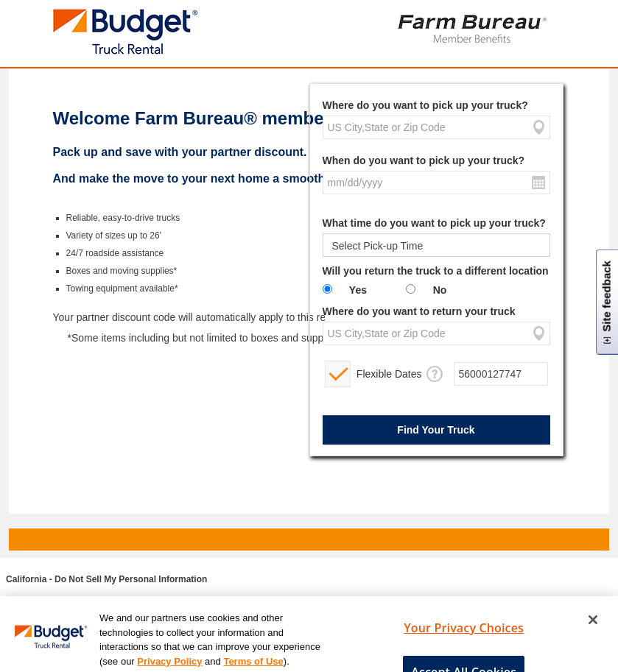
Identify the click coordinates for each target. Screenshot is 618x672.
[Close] (593, 623)
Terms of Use (253, 665)
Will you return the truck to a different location (436, 271)
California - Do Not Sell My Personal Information (106, 579)
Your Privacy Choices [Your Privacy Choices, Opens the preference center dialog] (464, 632)
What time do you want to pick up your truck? (434, 223)
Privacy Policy (169, 665)
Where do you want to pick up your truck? (425, 105)
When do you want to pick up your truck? (424, 160)
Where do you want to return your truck (419, 311)
